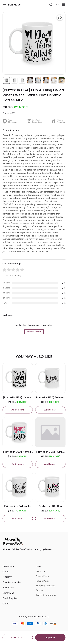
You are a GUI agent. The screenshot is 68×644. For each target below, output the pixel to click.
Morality (7, 577)
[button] (4, 5)
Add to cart (18, 637)
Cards (6, 572)
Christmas (8, 593)
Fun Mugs (8, 588)
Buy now (50, 637)
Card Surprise (10, 598)
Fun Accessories (12, 582)
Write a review (34, 332)
